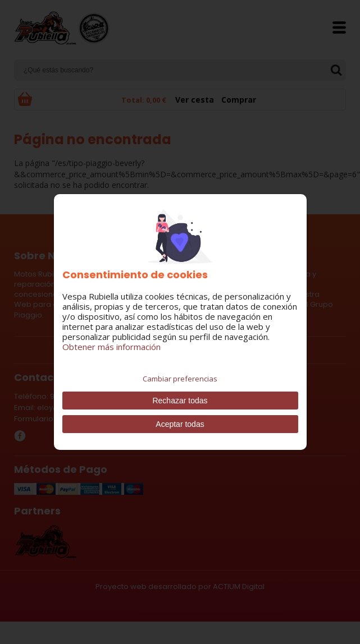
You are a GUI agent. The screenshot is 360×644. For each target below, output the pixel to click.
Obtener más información (111, 347)
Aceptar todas (180, 424)
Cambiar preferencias (180, 379)
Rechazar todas (180, 401)
